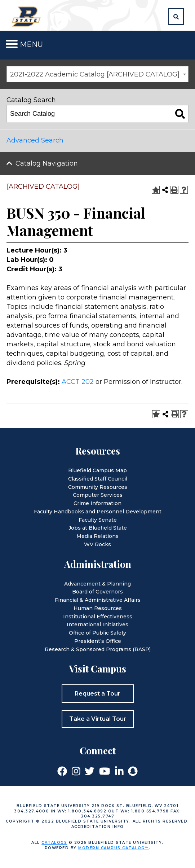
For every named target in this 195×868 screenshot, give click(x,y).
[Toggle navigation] (12, 44)
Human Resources (98, 608)
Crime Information (97, 503)
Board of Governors (97, 592)
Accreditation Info (98, 827)
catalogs (54, 843)
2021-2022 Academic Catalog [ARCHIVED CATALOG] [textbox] (95, 74)
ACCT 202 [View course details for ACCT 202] (78, 382)
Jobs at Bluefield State (98, 528)
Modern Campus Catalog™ (114, 848)
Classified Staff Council (98, 479)
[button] (176, 17)
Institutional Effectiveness (98, 617)
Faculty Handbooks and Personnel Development (98, 512)
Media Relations (97, 536)
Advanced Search (35, 140)
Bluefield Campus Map (97, 470)
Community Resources (98, 487)
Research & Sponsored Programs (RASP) (98, 649)
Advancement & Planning (97, 584)
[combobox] (97, 74)
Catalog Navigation (47, 163)
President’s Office (98, 641)
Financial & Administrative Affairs (98, 600)
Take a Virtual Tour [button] (98, 719)
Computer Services (98, 495)
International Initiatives (97, 624)
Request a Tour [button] (97, 694)
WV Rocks (97, 544)
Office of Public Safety (97, 633)
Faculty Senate (98, 520)
